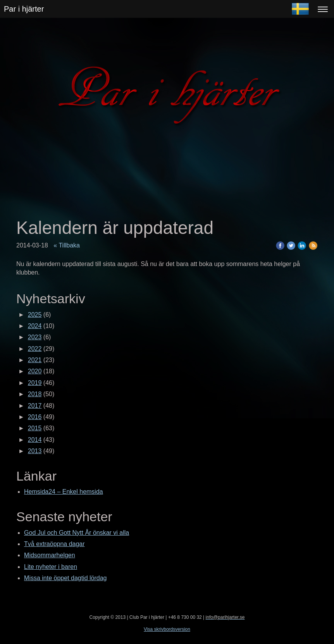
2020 (35, 371)
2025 (35, 315)
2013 (35, 451)
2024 (35, 326)
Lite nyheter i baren (51, 567)
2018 (35, 394)
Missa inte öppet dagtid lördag (65, 578)
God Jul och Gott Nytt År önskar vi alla (77, 533)
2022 (35, 349)
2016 (35, 417)
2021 (35, 360)
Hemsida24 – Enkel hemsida (64, 492)
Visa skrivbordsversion (167, 629)
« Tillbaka (67, 245)
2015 (35, 428)
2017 (35, 406)
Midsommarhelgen (50, 555)
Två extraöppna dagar (54, 544)
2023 (35, 337)
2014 (35, 440)
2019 (35, 383)
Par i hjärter (24, 9)
